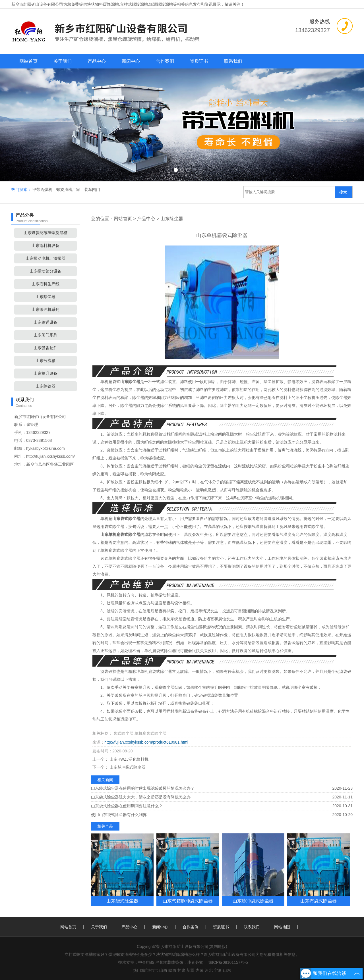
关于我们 (63, 61)
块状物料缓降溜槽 (103, 4)
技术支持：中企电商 (136, 962)
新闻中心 (131, 61)
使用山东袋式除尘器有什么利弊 (119, 815)
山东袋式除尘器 (122, 901)
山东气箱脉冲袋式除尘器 (188, 901)
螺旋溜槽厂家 (69, 190)
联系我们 (233, 61)
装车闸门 (92, 190)
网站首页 (28, 61)
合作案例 (165, 61)
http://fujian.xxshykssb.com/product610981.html (146, 742)
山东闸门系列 (45, 335)
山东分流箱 (45, 361)
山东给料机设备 (45, 245)
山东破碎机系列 (45, 309)
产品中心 (97, 61)
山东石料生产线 (45, 284)
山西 (163, 970)
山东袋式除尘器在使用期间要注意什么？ (127, 806)
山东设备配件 (45, 348)
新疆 (191, 970)
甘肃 (181, 970)
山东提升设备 (45, 373)
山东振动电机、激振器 (45, 258)
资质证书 (199, 61)
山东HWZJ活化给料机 (128, 759)
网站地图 (282, 927)
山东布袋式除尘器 (318, 901)
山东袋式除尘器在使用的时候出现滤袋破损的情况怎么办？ (143, 788)
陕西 (172, 970)
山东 (227, 970)
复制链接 (218, 946)
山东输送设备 (45, 322)
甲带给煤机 (43, 190)
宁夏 (218, 970)
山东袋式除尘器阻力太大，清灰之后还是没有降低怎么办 (141, 797)
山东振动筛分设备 (45, 271)
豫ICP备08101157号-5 (228, 962)
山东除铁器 (45, 386)
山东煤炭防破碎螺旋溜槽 (45, 233)
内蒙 (200, 970)
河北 (209, 970)
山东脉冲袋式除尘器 (127, 767)
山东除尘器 (45, 297)
